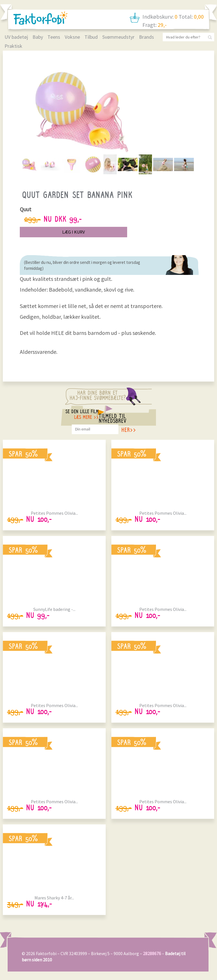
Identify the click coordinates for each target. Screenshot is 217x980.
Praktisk (13, 46)
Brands (147, 37)
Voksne (72, 37)
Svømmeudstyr (118, 37)
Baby (38, 37)
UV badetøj (16, 37)
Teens (54, 37)
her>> (129, 431)
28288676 (152, 953)
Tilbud (91, 37)
